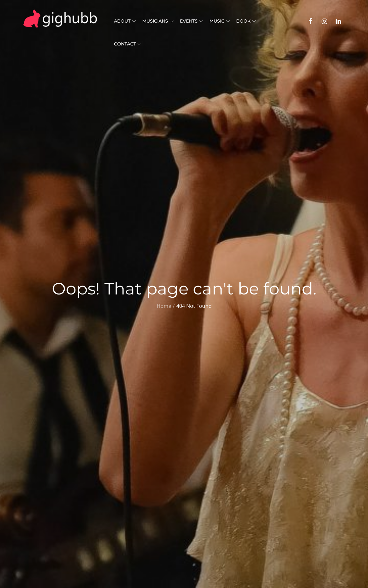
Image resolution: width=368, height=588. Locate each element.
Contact (128, 44)
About (125, 21)
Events (191, 21)
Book (246, 21)
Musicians (158, 21)
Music (220, 21)
